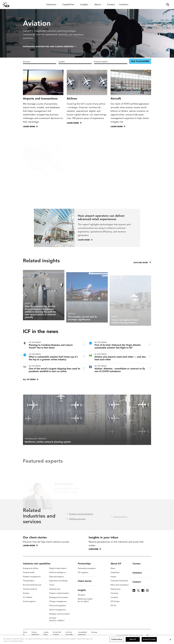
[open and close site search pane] (168, 5)
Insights (62, 62)
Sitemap (94, 632)
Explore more (142, 270)
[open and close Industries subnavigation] (52, 5)
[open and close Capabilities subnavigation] (70, 5)
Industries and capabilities (38, 564)
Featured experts (101, 62)
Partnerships (86, 564)
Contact (138, 582)
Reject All (133, 639)
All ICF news (31, 379)
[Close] (170, 639)
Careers (138, 564)
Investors (139, 573)
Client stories (86, 581)
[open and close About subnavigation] (99, 5)
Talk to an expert (140, 61)
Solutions (27, 62)
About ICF (117, 564)
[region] (87, 640)
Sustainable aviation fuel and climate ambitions (48, 47)
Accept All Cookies (149, 639)
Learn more (30, 545)
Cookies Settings (117, 639)
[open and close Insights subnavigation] (86, 5)
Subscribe (95, 549)
